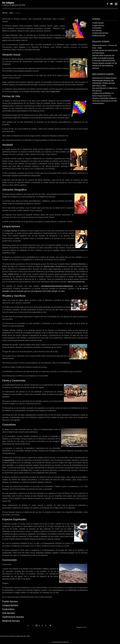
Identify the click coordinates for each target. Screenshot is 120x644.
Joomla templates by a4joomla (60, 642)
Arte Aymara (8, 613)
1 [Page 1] (37, 625)
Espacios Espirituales (14, 519)
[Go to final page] (50, 626)
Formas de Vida (11, 96)
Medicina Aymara (11, 621)
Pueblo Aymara (10, 601)
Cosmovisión (10, 560)
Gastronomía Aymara (13, 617)
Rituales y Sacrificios (14, 296)
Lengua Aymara (11, 226)
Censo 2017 (55, 91)
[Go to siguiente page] (46, 626)
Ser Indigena (8, 3)
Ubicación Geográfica (14, 190)
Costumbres (9, 425)
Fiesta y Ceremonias (14, 381)
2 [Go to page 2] (39, 625)
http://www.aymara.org (76, 282)
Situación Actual (11, 55)
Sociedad (8, 145)
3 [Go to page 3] (42, 625)
